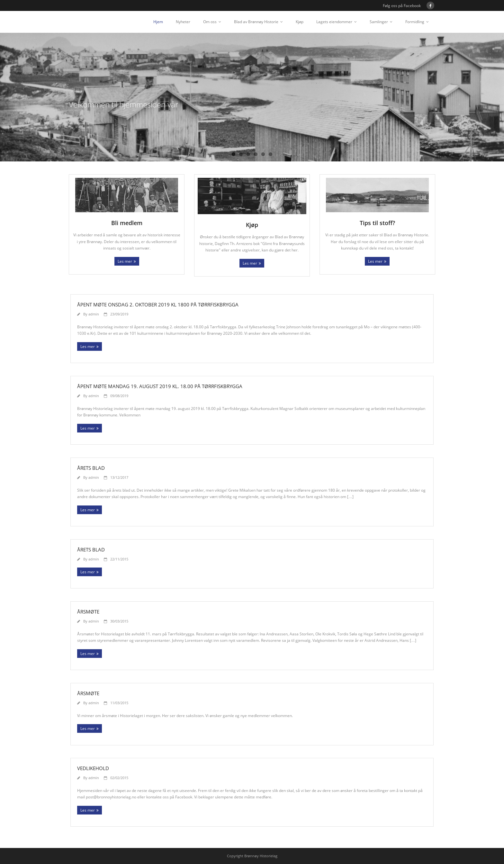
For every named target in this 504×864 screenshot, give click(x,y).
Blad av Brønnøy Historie (256, 22)
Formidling (415, 22)
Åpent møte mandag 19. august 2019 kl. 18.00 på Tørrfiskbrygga (160, 386)
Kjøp (300, 22)
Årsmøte (88, 612)
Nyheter (183, 22)
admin (94, 314)
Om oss (210, 22)
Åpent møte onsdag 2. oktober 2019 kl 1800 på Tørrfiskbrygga (158, 305)
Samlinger (379, 22)
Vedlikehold (93, 768)
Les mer (125, 261)
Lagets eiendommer (334, 22)
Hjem (158, 22)
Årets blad (91, 468)
